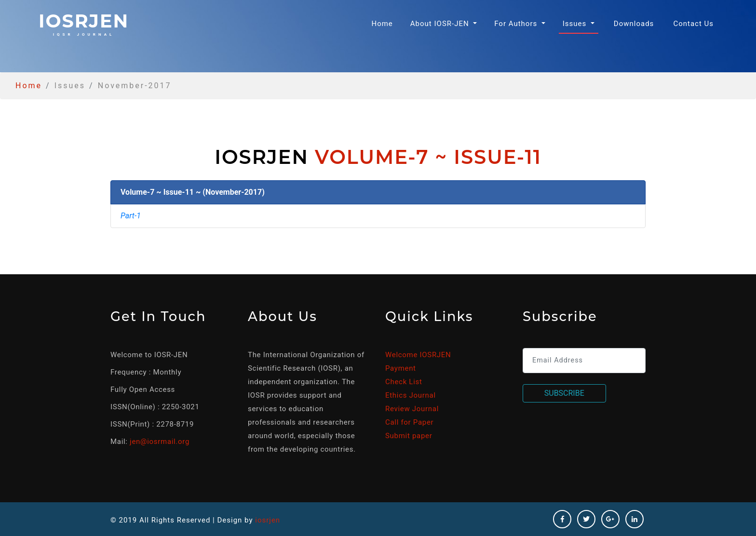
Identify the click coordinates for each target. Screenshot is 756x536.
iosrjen (84, 23)
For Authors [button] (517, 24)
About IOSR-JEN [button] (441, 24)
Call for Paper (409, 422)
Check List (404, 382)
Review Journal (412, 409)
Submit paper (409, 436)
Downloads (634, 24)
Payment (401, 368)
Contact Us (693, 24)
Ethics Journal (411, 395)
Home (384, 23)
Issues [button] (576, 24)
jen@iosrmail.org (160, 442)
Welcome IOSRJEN (418, 355)
